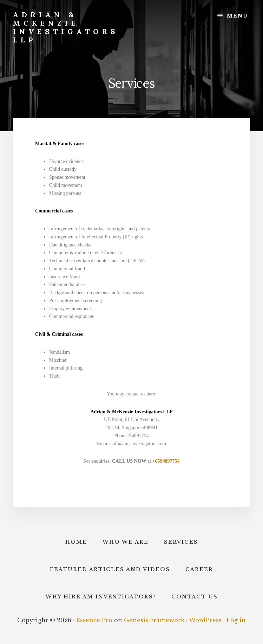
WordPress (205, 620)
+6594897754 (166, 461)
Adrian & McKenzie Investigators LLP (66, 27)
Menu (238, 16)
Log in (236, 620)
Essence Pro (94, 620)
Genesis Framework (154, 620)
